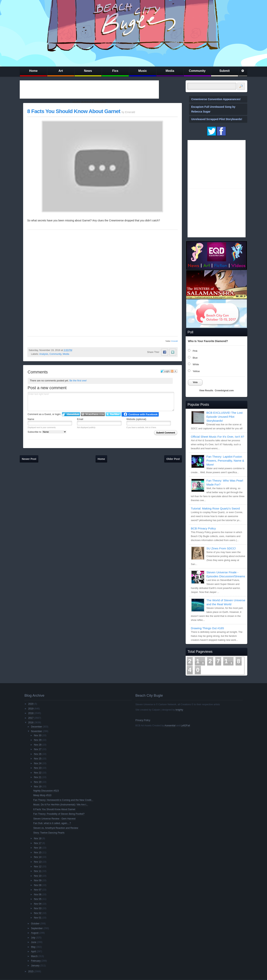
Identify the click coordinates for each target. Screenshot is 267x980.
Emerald (174, 341)
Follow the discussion (174, 371)
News (88, 71)
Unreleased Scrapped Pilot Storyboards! (217, 119)
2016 (31, 723)
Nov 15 (38, 852)
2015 (31, 971)
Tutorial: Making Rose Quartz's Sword (215, 508)
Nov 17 (38, 843)
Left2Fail (185, 726)
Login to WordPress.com (93, 414)
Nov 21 (38, 777)
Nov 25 (38, 759)
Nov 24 (38, 763)
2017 (31, 718)
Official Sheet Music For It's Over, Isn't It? (218, 437)
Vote (195, 382)
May (33, 947)
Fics (115, 71)
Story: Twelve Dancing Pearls (49, 833)
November (37, 731)
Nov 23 (38, 768)
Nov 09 (38, 880)
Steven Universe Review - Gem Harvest (55, 819)
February (36, 961)
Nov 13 (38, 862)
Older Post (173, 459)
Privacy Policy (143, 720)
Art (61, 71)
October (35, 924)
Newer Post (29, 459)
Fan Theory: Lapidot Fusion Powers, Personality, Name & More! (225, 461)
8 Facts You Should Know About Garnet (74, 111)
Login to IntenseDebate (71, 414)
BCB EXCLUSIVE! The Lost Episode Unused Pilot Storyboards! (225, 417)
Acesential (170, 726)
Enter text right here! (101, 402)
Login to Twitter (113, 414)
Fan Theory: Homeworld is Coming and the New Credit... (63, 800)
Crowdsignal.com (224, 391)
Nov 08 (38, 885)
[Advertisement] (89, 90)
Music (143, 71)
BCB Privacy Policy (203, 528)
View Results (206, 391)
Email (80, 419)
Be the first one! (78, 381)
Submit (225, 71)
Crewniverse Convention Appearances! (216, 99)
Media (170, 71)
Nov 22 (38, 773)
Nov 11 (38, 871)
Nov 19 (38, 787)
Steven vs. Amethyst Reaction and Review (56, 828)
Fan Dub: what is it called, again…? (52, 823)
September (37, 928)
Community (197, 71)
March (34, 956)
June (34, 942)
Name (31, 419)
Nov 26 (38, 754)
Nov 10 (38, 876)
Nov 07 (38, 890)
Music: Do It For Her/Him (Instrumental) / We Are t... (61, 805)
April (33, 951)
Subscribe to (47, 432)
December (37, 727)
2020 (31, 704)
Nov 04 (38, 904)
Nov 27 (38, 749)
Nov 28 (38, 745)
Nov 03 (38, 908)
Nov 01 (38, 918)
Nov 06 (38, 894)
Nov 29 (38, 740)
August (35, 933)
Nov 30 (38, 735)
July (33, 938)
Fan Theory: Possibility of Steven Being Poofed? (59, 814)
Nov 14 (38, 857)
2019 (31, 709)
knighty (179, 710)
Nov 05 (38, 899)
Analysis (44, 354)
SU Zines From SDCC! (221, 548)
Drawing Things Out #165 (207, 628)
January (35, 966)
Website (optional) (136, 419)
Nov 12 (38, 867)
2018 (31, 713)
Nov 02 (38, 913)
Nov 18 (38, 838)
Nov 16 (38, 848)
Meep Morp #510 (42, 795)
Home (33, 71)
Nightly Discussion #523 (46, 791)
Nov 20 (38, 782)
